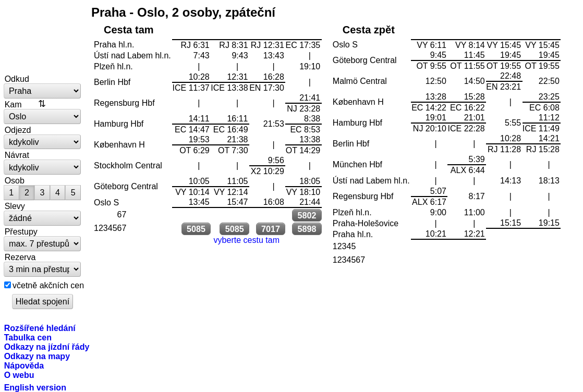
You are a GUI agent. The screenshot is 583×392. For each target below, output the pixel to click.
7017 (271, 229)
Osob (15, 180)
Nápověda (24, 365)
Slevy (15, 206)
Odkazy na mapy (37, 356)
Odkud (17, 79)
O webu (19, 375)
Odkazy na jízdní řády (47, 347)
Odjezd (18, 130)
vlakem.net (43, 38)
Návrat (17, 155)
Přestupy (21, 231)
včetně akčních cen (48, 285)
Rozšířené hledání (40, 328)
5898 (307, 229)
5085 (196, 229)
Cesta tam (129, 30)
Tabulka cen (28, 337)
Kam (13, 104)
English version (35, 387)
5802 (307, 215)
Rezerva (20, 257)
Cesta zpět (369, 30)
